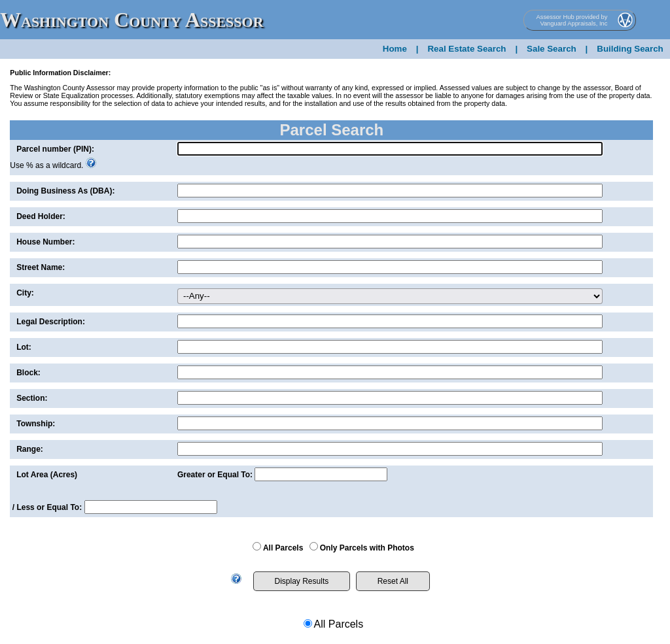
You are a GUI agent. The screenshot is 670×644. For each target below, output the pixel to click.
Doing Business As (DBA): (65, 191)
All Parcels (283, 548)
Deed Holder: (41, 216)
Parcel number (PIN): (55, 149)
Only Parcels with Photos (367, 548)
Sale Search (552, 49)
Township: (36, 424)
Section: (32, 398)
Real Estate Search (467, 49)
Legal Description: (51, 322)
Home (395, 49)
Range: (30, 449)
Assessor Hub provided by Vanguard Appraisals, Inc (572, 20)
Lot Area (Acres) (47, 475)
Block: (28, 373)
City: (25, 293)
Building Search (630, 49)
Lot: (24, 347)
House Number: (45, 242)
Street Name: (41, 267)
